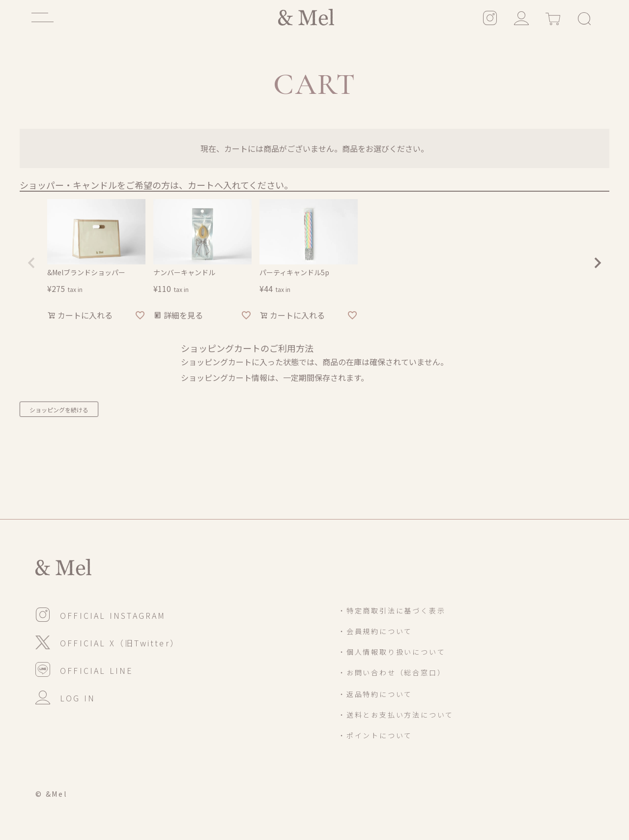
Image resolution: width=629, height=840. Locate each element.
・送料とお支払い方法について (396, 715)
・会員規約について (375, 631)
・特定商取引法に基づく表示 (392, 610)
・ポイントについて (375, 735)
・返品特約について (375, 694)
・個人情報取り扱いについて (392, 652)
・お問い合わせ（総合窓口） (392, 672)
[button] (31, 263)
